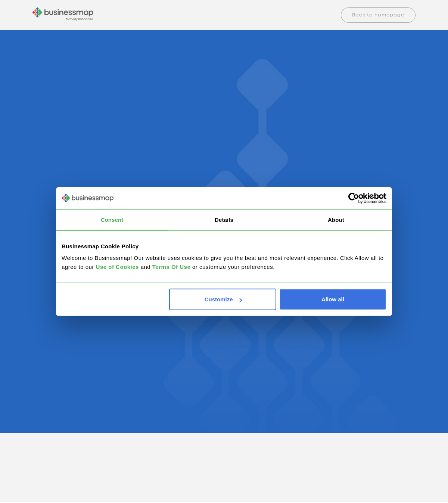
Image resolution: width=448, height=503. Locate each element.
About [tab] (336, 219)
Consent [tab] (112, 219)
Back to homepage (378, 15)
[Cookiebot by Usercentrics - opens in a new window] (354, 198)
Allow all (333, 299)
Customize (223, 299)
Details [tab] (224, 219)
